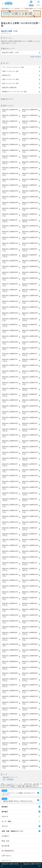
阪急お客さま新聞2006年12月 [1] (10, 709)
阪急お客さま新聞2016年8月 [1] (30, 401)
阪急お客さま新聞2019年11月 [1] (10, 291)
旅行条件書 (6, 846)
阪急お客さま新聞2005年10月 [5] (10, 750)
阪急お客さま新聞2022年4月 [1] (30, 203)
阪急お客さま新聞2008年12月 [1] (10, 668)
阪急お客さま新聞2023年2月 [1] (10, 186)
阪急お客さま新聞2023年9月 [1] (30, 163)
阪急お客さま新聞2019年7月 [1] (10, 302)
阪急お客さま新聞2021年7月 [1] (10, 232)
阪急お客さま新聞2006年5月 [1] (30, 726)
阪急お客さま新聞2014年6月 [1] (30, 476)
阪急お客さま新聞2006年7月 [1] (30, 721)
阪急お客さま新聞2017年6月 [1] (30, 372)
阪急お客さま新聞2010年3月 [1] (30, 622)
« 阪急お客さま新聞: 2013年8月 (10, 865)
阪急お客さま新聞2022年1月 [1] (10, 215)
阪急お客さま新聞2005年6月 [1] (10, 761)
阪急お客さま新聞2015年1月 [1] (10, 459)
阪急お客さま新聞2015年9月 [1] (10, 436)
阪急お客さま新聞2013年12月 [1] (30, 494)
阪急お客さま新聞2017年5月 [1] (10, 378)
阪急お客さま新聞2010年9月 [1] (10, 610)
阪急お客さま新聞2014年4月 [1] (30, 482)
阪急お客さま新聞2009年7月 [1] (30, 645)
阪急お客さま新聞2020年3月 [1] (10, 279)
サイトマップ (6, 861)
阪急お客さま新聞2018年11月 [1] (10, 325)
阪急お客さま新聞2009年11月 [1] (30, 633)
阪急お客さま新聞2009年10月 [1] (10, 639)
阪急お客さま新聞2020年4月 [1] (30, 273)
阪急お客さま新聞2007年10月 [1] (10, 686)
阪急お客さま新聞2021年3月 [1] (10, 244)
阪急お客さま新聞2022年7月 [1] (10, 198)
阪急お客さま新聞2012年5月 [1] (10, 552)
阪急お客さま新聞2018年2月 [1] (30, 349)
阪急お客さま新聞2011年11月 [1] (10, 569)
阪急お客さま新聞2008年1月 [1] (30, 674)
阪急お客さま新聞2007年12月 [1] (10, 680)
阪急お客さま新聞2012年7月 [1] (10, 546)
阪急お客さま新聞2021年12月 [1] (30, 215)
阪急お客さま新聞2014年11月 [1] (10, 465)
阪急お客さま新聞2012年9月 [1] (10, 540)
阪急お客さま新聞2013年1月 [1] (10, 529)
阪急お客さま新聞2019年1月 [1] (10, 320)
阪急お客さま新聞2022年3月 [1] (10, 209)
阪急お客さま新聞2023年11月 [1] (30, 157)
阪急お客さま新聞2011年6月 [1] (30, 581)
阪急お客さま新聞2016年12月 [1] (30, 389)
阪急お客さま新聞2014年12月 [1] (30, 459)
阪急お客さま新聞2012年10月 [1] (30, 535)
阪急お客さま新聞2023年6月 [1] (10, 174)
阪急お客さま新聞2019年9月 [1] (10, 296)
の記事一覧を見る (36, 57)
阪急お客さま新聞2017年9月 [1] (10, 366)
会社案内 (5, 836)
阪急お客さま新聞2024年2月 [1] (10, 151)
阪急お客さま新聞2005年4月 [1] (10, 767)
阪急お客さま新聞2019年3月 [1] (10, 314)
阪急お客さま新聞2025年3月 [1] (30, 111)
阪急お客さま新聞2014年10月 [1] (30, 465)
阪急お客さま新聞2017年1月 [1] (10, 389)
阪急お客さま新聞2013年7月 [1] (10, 511)
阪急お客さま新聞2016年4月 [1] (30, 413)
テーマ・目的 (6, 821)
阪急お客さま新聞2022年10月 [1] (30, 186)
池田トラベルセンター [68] (10, 79)
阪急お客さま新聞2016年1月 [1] (10, 424)
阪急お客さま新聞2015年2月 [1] (30, 453)
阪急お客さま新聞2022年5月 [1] (10, 203)
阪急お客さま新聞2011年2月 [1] (30, 593)
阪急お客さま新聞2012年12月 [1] (30, 529)
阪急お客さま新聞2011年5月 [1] (10, 587)
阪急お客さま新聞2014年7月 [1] (10, 476)
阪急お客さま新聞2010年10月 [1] (30, 604)
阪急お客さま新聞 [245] (9, 88)
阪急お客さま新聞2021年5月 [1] (10, 238)
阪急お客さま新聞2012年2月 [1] (30, 558)
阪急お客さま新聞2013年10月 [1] (30, 500)
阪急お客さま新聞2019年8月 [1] (30, 296)
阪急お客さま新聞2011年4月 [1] (30, 587)
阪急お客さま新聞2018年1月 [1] (10, 355)
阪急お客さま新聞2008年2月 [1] (10, 674)
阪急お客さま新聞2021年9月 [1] (10, 227)
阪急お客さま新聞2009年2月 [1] (10, 662)
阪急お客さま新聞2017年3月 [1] (10, 384)
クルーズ (5, 817)
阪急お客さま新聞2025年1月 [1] (30, 116)
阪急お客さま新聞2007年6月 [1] (10, 697)
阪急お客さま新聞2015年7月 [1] (10, 442)
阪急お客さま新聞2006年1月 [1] (30, 738)
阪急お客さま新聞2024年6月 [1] (10, 140)
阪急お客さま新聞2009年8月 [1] (10, 645)
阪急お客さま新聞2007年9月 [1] (30, 686)
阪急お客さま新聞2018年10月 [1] (30, 325)
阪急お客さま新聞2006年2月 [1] (10, 738)
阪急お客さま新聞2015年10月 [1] (30, 430)
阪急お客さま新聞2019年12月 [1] (30, 285)
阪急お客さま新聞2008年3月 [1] (30, 668)
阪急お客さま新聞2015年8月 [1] (30, 436)
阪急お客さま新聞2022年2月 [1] (30, 209)
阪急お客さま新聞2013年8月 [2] (30, 506)
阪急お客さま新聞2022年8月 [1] (30, 192)
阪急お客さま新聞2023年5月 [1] (30, 174)
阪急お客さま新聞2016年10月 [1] (30, 395)
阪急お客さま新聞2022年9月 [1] (10, 192)
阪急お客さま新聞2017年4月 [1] (30, 378)
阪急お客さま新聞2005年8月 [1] (10, 755)
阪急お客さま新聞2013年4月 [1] (30, 517)
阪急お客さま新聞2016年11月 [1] (10, 395)
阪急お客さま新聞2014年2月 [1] (30, 488)
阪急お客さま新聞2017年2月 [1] (30, 384)
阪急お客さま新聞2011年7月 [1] (10, 581)
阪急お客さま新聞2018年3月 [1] (10, 349)
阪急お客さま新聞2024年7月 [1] (30, 134)
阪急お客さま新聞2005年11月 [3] (30, 744)
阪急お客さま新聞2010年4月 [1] (10, 622)
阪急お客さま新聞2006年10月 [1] (10, 715)
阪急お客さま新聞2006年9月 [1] (30, 715)
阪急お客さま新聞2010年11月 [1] (10, 604)
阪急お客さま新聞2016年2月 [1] (30, 418)
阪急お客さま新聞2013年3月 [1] (10, 523)
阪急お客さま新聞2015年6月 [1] (30, 442)
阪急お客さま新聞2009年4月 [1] (10, 657)
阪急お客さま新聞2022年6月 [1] (30, 198)
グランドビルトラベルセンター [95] (13, 67)
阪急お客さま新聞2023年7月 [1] (30, 169)
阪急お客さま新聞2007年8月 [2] (10, 692)
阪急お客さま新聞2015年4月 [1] (30, 447)
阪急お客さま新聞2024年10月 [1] (10, 128)
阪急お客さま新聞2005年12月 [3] (10, 744)
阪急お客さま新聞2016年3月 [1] (10, 418)
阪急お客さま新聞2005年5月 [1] (30, 761)
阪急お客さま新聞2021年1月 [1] (10, 250)
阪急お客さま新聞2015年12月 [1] (30, 424)
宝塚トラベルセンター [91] (10, 71)
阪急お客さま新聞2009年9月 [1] (30, 639)
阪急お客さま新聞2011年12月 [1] (30, 564)
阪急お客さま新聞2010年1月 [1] (30, 628)
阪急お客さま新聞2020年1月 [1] (10, 285)
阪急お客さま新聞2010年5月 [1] (30, 616)
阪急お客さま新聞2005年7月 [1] (30, 755)
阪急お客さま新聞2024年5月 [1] (30, 140)
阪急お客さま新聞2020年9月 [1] (10, 262)
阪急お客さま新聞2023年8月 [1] (10, 169)
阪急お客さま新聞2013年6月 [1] (30, 511)
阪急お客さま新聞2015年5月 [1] (10, 447)
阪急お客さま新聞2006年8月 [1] (10, 721)
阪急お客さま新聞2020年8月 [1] (30, 262)
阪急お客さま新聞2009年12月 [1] (10, 633)
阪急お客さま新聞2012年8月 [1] (30, 540)
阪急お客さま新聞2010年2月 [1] (10, 628)
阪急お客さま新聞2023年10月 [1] (10, 163)
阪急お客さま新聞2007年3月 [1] (30, 697)
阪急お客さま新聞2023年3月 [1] (30, 180)
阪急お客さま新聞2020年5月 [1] (10, 273)
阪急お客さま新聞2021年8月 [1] (30, 227)
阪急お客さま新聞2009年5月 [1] (30, 651)
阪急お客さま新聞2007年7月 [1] (30, 692)
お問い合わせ (6, 856)
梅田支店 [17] (6, 75)
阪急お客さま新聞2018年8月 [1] (30, 331)
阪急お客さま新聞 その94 (9, 31)
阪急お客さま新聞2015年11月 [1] (10, 430)
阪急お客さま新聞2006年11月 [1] (30, 709)
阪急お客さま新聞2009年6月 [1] (10, 651)
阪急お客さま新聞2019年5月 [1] (10, 308)
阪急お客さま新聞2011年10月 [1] (30, 569)
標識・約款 (6, 841)
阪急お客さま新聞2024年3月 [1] (30, 145)
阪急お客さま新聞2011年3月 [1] (10, 593)
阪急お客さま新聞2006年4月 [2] (10, 732)
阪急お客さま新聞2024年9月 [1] (30, 128)
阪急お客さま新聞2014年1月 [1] (10, 494)
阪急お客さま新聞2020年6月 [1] (30, 267)
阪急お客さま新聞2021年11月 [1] (10, 221)
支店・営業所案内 (8, 780)
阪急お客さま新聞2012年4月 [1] (30, 552)
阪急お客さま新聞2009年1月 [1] (30, 662)
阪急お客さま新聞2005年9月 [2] (30, 750)
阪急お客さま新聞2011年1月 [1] (10, 599)
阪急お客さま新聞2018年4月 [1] (30, 343)
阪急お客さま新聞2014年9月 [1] (10, 471)
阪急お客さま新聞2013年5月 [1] (10, 517)
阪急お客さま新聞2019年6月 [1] (30, 302)
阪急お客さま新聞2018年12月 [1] (30, 320)
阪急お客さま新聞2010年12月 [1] (30, 599)
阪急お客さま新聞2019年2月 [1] (30, 314)
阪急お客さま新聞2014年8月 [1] (30, 471)
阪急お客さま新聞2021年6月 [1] (30, 232)
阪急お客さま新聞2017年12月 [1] (30, 355)
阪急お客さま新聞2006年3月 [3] (30, 732)
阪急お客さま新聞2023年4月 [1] (10, 180)
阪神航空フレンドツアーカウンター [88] (14, 92)
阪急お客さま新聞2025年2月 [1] (10, 116)
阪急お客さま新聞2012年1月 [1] (10, 564)
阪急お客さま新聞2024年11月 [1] (30, 122)
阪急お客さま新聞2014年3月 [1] (10, 488)
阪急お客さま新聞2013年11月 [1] (10, 500)
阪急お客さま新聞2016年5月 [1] (10, 413)
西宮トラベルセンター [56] (10, 83)
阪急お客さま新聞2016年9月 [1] (10, 401)
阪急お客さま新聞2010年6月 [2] (10, 616)
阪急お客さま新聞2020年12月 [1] (30, 250)
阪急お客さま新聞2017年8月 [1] (30, 366)
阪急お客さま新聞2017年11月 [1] (10, 360)
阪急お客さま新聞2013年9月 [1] (10, 506)
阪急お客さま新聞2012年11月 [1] (10, 535)
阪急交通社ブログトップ (10, 777)
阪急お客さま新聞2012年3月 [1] (10, 558)
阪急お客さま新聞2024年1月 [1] (30, 151)
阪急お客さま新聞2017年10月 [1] (30, 360)
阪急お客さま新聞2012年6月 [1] (30, 546)
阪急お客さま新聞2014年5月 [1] (10, 482)
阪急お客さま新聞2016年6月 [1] (30, 407)
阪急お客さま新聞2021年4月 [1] (30, 238)
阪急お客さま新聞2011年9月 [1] (10, 575)
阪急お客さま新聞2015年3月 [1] (10, 453)
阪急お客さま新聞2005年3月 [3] (30, 767)
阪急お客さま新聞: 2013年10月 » (32, 865)
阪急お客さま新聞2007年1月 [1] (30, 703)
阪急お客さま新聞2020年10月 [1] (30, 256)
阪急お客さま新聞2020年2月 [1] (30, 279)
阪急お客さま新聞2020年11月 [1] (10, 256)
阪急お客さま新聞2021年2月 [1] (30, 244)
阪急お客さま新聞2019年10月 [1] (30, 291)
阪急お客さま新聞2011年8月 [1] (30, 575)
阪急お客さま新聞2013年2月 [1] (30, 523)
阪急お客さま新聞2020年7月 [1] (10, 267)
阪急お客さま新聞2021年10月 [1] (30, 221)
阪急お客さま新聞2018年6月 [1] (30, 337)
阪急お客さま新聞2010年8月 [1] (30, 610)
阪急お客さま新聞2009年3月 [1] (30, 657)
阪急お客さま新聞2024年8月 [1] (10, 134)
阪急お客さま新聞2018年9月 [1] (10, 331)
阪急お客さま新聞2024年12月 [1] (10, 122)
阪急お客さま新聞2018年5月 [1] (10, 343)
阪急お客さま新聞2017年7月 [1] (10, 372)
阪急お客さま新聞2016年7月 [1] (10, 407)
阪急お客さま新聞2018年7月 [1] (10, 337)
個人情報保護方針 (8, 851)
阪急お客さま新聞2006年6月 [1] (10, 726)
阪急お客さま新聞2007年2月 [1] (10, 703)
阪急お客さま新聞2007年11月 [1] (30, 680)
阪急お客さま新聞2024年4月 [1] (10, 145)
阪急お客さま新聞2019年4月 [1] (30, 308)
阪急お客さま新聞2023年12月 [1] (10, 157)
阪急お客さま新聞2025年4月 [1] (10, 111)
